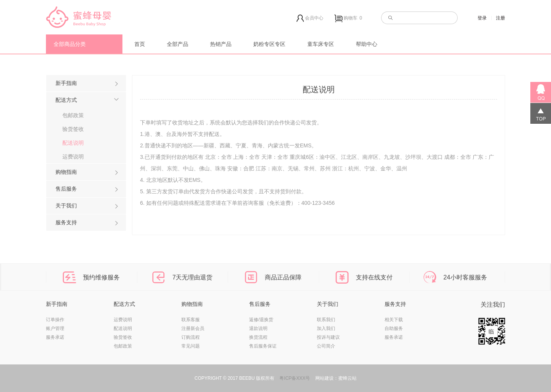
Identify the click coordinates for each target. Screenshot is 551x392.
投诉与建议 (328, 337)
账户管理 (55, 328)
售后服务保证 (263, 346)
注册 (500, 18)
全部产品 (178, 44)
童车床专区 (321, 44)
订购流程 (191, 337)
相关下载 (394, 320)
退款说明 (258, 328)
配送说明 (73, 143)
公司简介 (326, 346)
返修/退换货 (261, 320)
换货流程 (258, 337)
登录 (482, 18)
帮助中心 (367, 44)
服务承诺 (55, 337)
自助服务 (394, 328)
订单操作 (55, 320)
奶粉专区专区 (269, 44)
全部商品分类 (70, 44)
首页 (140, 44)
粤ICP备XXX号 (295, 378)
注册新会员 (193, 328)
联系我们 (326, 320)
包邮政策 (73, 115)
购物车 (349, 18)
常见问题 (191, 346)
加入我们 (326, 328)
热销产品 (221, 44)
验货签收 (73, 129)
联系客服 (191, 320)
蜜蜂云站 (347, 378)
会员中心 (310, 18)
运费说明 (73, 157)
